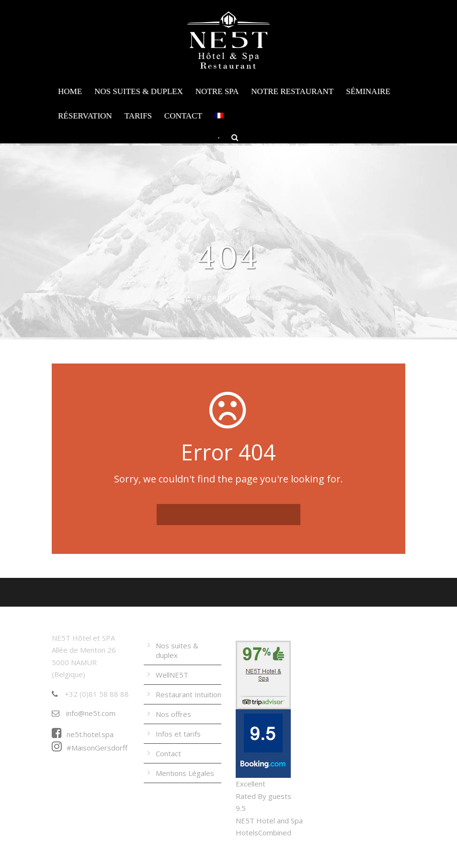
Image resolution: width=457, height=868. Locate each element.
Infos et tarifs (178, 734)
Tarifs (138, 116)
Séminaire (368, 91)
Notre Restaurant (292, 91)
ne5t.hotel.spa (83, 734)
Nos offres (173, 714)
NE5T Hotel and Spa (269, 821)
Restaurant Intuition (189, 694)
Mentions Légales (185, 773)
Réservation (85, 116)
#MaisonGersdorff (90, 748)
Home (70, 91)
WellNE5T (172, 675)
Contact (183, 116)
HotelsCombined (263, 833)
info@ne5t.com (84, 713)
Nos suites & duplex (139, 91)
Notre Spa (217, 91)
